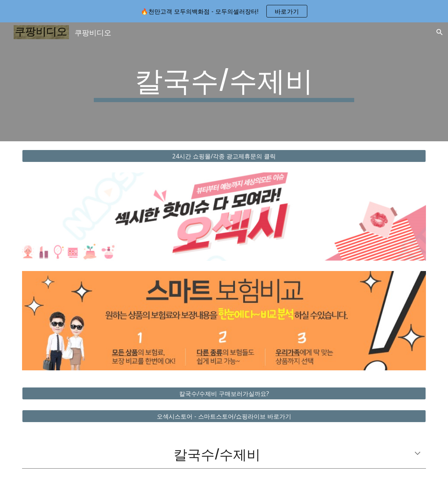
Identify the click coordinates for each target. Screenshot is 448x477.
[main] (224, 82)
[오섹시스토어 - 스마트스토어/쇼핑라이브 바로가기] (224, 416)
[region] (224, 11)
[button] (440, 32)
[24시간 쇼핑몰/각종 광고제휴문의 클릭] (224, 156)
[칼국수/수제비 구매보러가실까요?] (224, 394)
